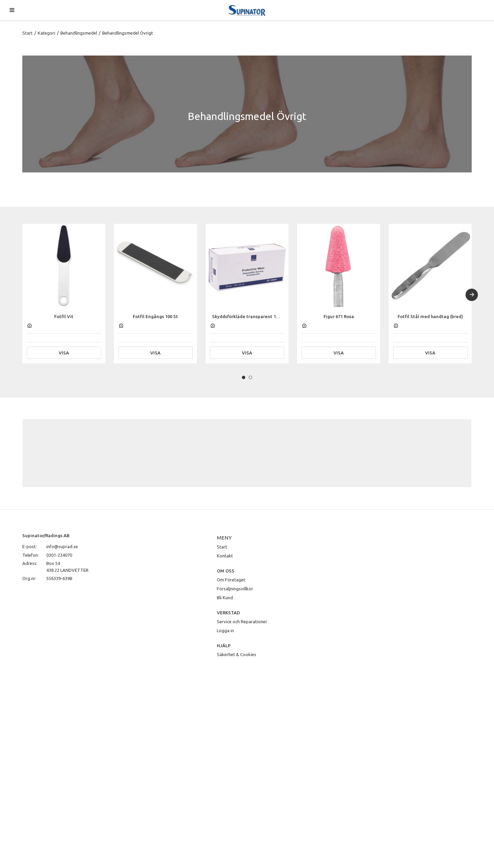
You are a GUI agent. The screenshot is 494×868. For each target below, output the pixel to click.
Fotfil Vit (64, 316)
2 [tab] (250, 377)
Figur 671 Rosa (339, 316)
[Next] (472, 295)
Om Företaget (231, 580)
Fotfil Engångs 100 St (155, 316)
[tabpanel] (64, 294)
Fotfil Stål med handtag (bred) (430, 316)
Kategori (46, 33)
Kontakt (225, 556)
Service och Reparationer (242, 622)
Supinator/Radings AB (46, 535)
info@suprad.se (62, 546)
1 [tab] (244, 377)
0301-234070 (59, 555)
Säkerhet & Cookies (237, 654)
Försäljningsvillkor (235, 589)
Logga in (225, 630)
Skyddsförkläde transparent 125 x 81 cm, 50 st (261, 316)
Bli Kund (225, 598)
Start (27, 33)
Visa (64, 353)
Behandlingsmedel (79, 33)
